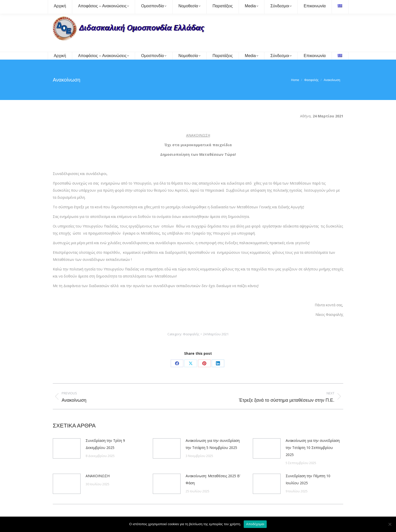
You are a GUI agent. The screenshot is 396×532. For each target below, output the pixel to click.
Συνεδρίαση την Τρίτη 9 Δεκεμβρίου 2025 (105, 444)
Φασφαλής (191, 334)
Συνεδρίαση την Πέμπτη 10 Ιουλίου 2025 (308, 479)
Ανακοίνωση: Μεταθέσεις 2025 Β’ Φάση (213, 479)
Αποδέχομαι (255, 524)
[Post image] (67, 448)
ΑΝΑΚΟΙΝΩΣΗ (98, 476)
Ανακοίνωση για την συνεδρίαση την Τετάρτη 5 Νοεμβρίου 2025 (213, 444)
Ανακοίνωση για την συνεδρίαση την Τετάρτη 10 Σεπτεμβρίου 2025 (313, 448)
